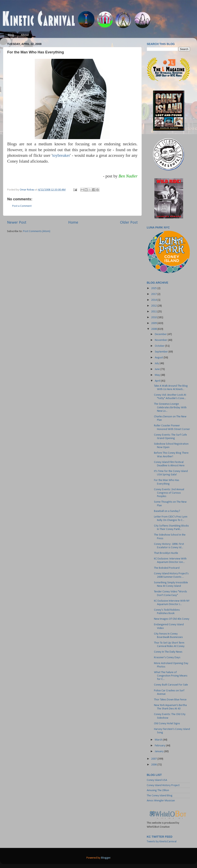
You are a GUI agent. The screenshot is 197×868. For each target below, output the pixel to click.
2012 (154, 306)
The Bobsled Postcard (167, 568)
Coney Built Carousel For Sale (171, 685)
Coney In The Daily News (168, 652)
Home (73, 223)
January (160, 751)
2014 (154, 300)
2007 (154, 759)
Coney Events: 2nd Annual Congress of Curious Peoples (169, 493)
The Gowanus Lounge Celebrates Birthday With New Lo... (170, 408)
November (161, 340)
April (158, 381)
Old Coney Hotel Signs (167, 724)
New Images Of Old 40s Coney (172, 619)
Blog (11, 35)
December (161, 334)
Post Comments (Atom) (37, 231)
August (159, 358)
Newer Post (17, 223)
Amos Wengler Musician (161, 801)
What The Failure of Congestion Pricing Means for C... (171, 676)
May (158, 375)
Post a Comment (22, 206)
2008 (154, 329)
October (160, 346)
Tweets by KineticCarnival (162, 842)
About (25, 35)
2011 (154, 312)
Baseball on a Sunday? (167, 511)
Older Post (129, 223)
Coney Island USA (157, 780)
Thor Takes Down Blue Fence (170, 700)
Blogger (106, 858)
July (157, 363)
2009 (154, 323)
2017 (154, 294)
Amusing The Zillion (158, 790)
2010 (154, 317)
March (159, 740)
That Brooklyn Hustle (166, 553)
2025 (154, 288)
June (158, 369)
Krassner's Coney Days (167, 658)
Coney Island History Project (163, 785)
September (162, 352)
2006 (154, 765)
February (160, 746)
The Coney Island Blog (160, 796)
